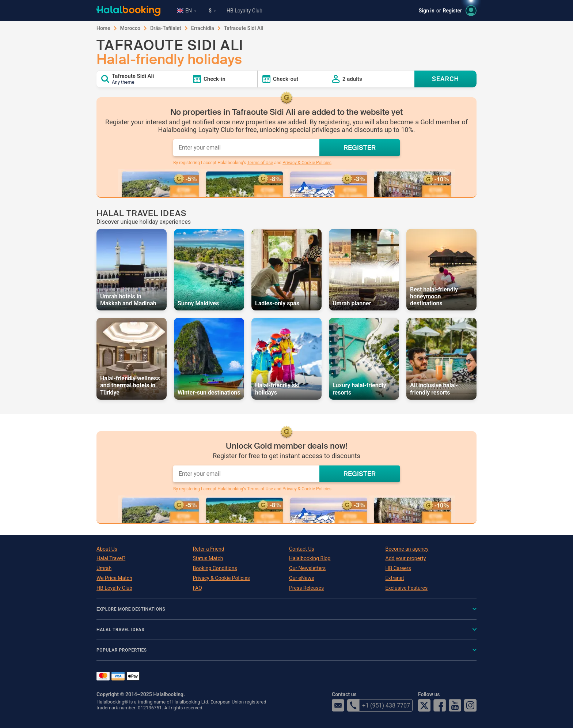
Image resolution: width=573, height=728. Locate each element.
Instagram (470, 705)
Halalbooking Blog (310, 558)
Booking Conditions (215, 568)
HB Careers (398, 568)
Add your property (406, 558)
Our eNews (301, 578)
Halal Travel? (111, 558)
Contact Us (302, 549)
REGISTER (360, 148)
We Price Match (114, 578)
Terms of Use (260, 163)
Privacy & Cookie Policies (307, 163)
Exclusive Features (407, 588)
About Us (107, 549)
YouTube (455, 705)
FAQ (198, 588)
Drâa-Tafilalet (166, 28)
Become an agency (407, 549)
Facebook (440, 705)
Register (453, 11)
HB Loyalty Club (244, 11)
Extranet (395, 578)
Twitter (424, 705)
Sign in (427, 11)
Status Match (208, 558)
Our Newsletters (307, 568)
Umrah (104, 568)
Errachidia (203, 28)
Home (103, 28)
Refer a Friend (209, 549)
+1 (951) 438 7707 (379, 705)
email (338, 705)
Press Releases (306, 588)
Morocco (130, 28)
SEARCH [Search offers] (446, 79)
